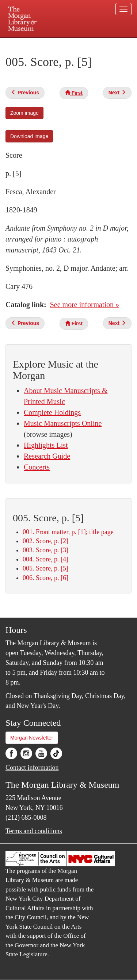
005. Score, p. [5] (45, 568)
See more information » (85, 305)
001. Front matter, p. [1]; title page (68, 532)
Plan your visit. (20, 43)
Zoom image (24, 113)
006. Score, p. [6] (45, 578)
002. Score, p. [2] (45, 541)
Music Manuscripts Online (63, 423)
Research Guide (47, 456)
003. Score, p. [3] (45, 550)
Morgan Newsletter (32, 738)
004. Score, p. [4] (45, 559)
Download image (29, 136)
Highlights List (46, 445)
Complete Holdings (52, 412)
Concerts (37, 467)
